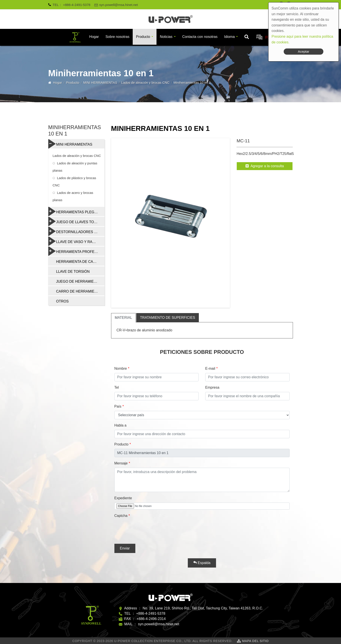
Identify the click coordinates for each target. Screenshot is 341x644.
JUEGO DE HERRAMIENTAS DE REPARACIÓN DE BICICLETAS (80, 281)
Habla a (120, 425)
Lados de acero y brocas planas (73, 196)
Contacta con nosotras (200, 37)
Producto (143, 37)
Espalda (202, 563)
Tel (117, 387)
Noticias (166, 37)
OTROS (62, 301)
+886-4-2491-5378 (77, 5)
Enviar (125, 548)
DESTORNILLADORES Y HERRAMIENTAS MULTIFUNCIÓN (76, 231)
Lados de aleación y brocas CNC (145, 83)
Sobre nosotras (117, 37)
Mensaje (121, 463)
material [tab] (124, 318)
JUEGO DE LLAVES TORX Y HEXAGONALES (76, 221)
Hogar (94, 37)
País (118, 406)
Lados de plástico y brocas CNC (75, 182)
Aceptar (304, 51)
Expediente (123, 498)
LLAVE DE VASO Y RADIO (74, 241)
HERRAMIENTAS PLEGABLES (76, 212)
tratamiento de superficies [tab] (168, 318)
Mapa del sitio (255, 641)
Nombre (121, 368)
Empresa (212, 387)
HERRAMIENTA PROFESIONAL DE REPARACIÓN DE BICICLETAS (76, 251)
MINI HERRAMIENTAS (100, 83)
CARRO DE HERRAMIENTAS (80, 291)
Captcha (121, 516)
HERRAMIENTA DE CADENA (80, 262)
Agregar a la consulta (265, 166)
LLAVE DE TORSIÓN (73, 272)
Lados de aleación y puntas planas (75, 167)
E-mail (210, 368)
